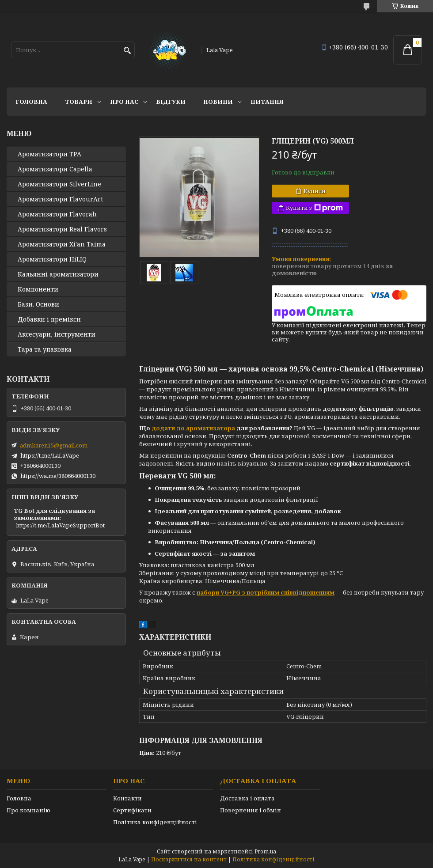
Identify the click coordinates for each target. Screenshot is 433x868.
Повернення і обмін (251, 810)
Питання (267, 102)
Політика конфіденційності (155, 822)
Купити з (314, 208)
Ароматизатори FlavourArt (60, 199)
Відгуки (171, 102)
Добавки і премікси (49, 319)
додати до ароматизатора (193, 428)
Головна (31, 102)
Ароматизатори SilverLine (59, 184)
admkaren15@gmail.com (54, 445)
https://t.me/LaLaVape (50, 455)
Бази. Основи (38, 304)
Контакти (127, 798)
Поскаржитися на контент (189, 859)
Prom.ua (265, 851)
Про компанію (28, 810)
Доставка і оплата (247, 798)
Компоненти (38, 289)
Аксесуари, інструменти (57, 334)
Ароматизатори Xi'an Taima (62, 244)
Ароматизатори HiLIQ (52, 259)
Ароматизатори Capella (55, 169)
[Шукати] (127, 51)
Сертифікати (132, 810)
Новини (218, 102)
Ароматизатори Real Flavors (62, 229)
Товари (79, 102)
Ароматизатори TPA (49, 154)
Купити (315, 191)
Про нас (124, 102)
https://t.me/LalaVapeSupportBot (60, 525)
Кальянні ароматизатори (58, 274)
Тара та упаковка (45, 349)
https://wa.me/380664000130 (58, 476)
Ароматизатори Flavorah (57, 214)
